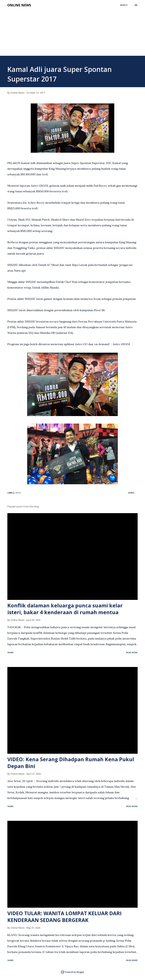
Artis (18, 493)
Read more (132, 652)
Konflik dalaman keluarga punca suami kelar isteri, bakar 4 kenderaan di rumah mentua (65, 609)
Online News (19, 5)
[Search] (124, 5)
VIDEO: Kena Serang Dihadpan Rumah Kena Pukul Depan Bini (71, 763)
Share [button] (131, 493)
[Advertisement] (72, 30)
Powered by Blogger (72, 972)
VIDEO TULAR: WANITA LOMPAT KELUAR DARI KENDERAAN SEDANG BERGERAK (64, 917)
